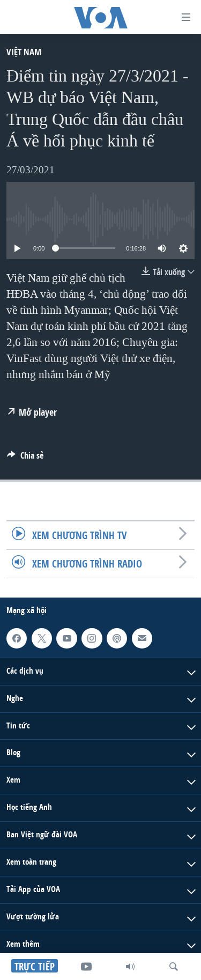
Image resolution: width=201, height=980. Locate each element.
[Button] (25, 458)
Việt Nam (24, 52)
